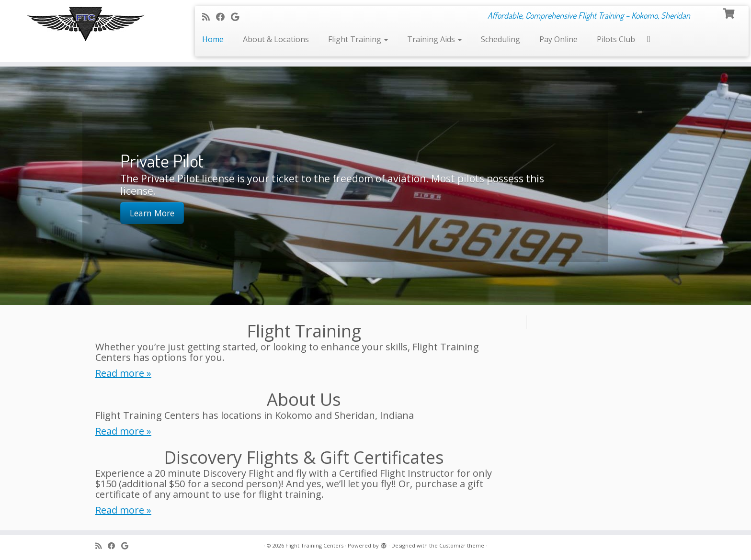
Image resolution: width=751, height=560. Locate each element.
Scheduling (501, 39)
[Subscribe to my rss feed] (209, 17)
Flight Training (358, 39)
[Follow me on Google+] (238, 17)
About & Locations (276, 39)
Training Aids (434, 39)
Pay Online (558, 39)
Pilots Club (616, 39)
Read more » (123, 373)
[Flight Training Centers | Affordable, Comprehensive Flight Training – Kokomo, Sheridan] (87, 23)
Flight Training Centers (314, 545)
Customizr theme (462, 545)
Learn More (152, 213)
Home (213, 39)
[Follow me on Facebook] (223, 17)
